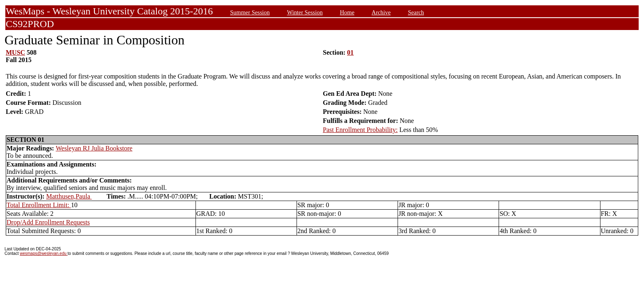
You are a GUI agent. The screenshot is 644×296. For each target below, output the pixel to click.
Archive (381, 12)
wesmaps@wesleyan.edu (44, 253)
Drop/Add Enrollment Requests (48, 222)
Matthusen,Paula (69, 196)
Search (416, 12)
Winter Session (305, 12)
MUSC (15, 52)
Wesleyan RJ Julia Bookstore (94, 148)
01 (350, 52)
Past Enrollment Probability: (360, 130)
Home (347, 12)
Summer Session (250, 12)
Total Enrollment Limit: (39, 205)
